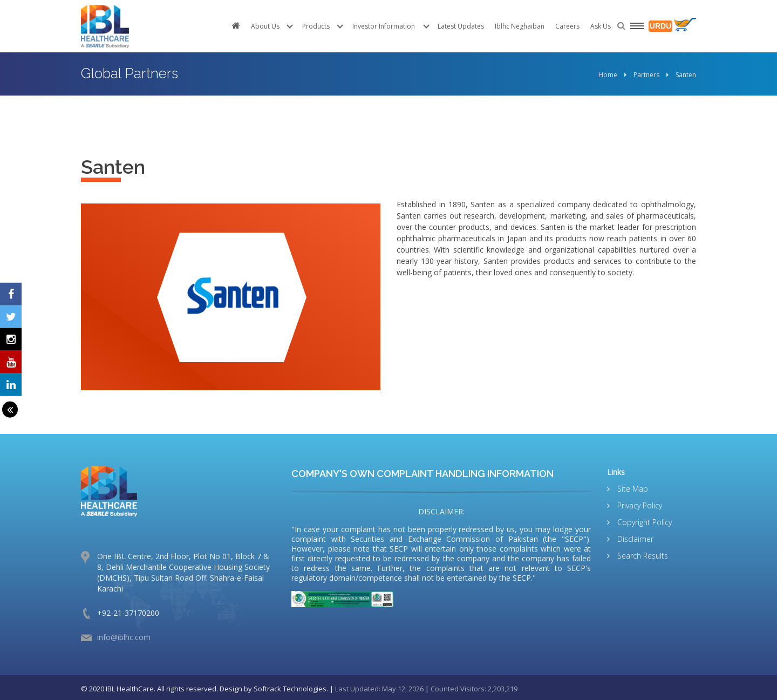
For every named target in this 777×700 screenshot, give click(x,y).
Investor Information (384, 26)
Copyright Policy (643, 522)
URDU (660, 26)
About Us (265, 26)
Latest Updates (461, 26)
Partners (646, 75)
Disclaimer (634, 539)
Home (608, 75)
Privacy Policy (639, 505)
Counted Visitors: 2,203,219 (474, 689)
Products (316, 26)
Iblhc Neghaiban (520, 26)
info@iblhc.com (124, 637)
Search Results (642, 556)
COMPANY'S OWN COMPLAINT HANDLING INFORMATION (422, 474)
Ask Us (601, 26)
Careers (567, 26)
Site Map (632, 489)
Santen (686, 75)
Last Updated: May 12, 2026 (379, 689)
